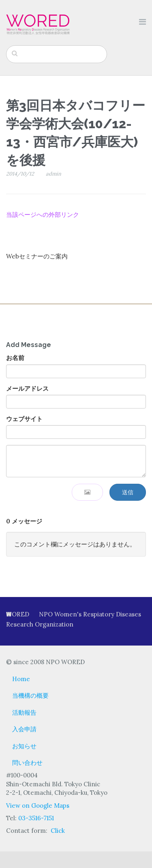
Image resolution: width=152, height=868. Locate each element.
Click (58, 831)
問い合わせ (27, 763)
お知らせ (24, 746)
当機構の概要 (30, 695)
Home (21, 679)
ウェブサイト (24, 419)
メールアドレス (27, 388)
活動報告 (24, 712)
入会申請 (24, 729)
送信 (128, 492)
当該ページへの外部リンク (43, 215)
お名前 (15, 358)
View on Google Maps (38, 806)
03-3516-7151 (36, 818)
